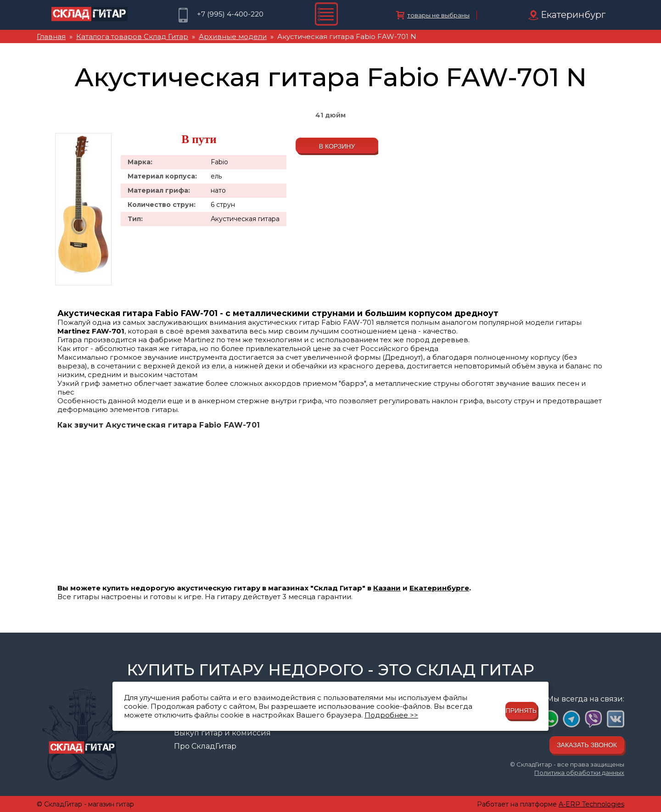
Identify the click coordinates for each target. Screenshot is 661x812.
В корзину (337, 146)
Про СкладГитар (205, 746)
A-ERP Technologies (591, 804)
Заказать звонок (587, 745)
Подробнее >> (391, 715)
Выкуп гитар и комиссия (222, 733)
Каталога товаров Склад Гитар (132, 36)
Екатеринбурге (439, 588)
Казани (387, 588)
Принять (521, 711)
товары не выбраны (438, 15)
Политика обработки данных (579, 773)
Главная (51, 36)
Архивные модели (233, 36)
